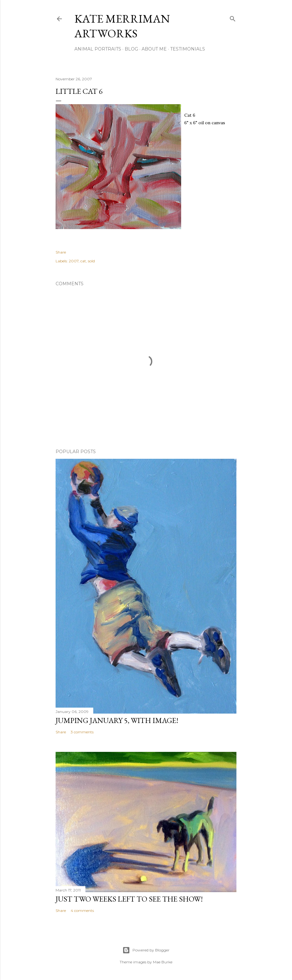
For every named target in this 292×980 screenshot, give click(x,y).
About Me (154, 49)
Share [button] (61, 252)
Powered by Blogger (146, 950)
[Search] (233, 17)
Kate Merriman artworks (122, 26)
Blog (131, 49)
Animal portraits (98, 49)
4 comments (82, 910)
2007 (74, 261)
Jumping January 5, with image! (117, 720)
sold (91, 261)
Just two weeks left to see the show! (129, 899)
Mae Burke (163, 962)
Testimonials (188, 49)
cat (83, 261)
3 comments (82, 732)
